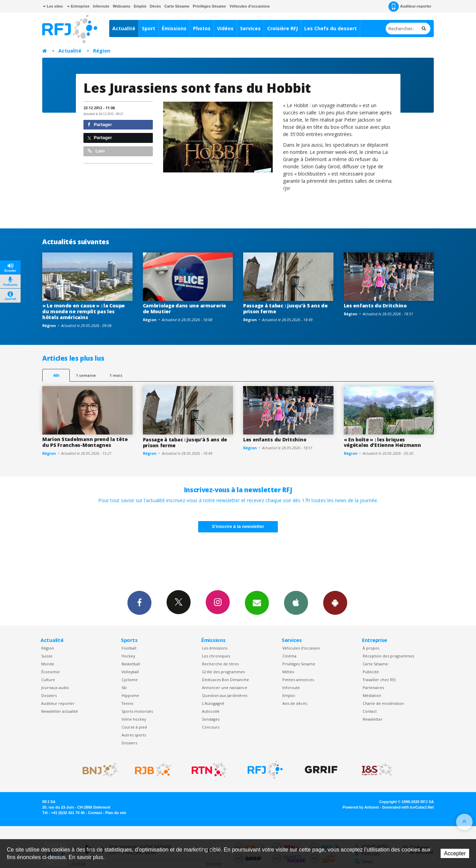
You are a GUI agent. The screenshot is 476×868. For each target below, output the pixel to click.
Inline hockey (134, 719)
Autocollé (211, 711)
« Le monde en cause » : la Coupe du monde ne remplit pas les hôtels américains (83, 311)
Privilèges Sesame (299, 664)
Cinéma (289, 656)
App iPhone (296, 602)
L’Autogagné (213, 703)
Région (102, 51)
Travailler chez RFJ (379, 680)
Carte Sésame (177, 6)
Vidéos (225, 28)
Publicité (371, 672)
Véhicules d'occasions (250, 6)
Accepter (455, 853)
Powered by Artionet (361, 807)
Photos (202, 28)
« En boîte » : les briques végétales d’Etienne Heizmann (382, 442)
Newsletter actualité (60, 711)
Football (129, 648)
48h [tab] (56, 375)
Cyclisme (130, 680)
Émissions (174, 28)
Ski (124, 687)
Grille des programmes (223, 672)
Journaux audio (55, 687)
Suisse (47, 656)
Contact (370, 711)
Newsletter (373, 719)
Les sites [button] (53, 6)
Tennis (127, 703)
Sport (149, 28)
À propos (371, 648)
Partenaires (373, 687)
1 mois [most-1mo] (116, 375)
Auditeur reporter (58, 703)
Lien (96, 151)
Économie (50, 672)
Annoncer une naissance (225, 687)
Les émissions (215, 648)
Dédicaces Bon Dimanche (225, 680)
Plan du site (116, 813)
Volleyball (130, 672)
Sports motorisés (137, 711)
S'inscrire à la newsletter (238, 526)
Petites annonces (298, 680)
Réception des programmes (388, 656)
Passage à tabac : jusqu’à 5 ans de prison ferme (285, 308)
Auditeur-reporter (410, 7)
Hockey (128, 656)
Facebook (139, 602)
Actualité (124, 28)
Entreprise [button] (78, 6)
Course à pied (134, 727)
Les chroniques (216, 656)
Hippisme (130, 695)
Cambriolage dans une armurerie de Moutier (185, 308)
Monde (48, 664)
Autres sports (134, 735)
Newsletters (257, 602)
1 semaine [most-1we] (86, 375)
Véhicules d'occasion (301, 648)
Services (250, 28)
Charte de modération (383, 703)
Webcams (121, 6)
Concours (211, 727)
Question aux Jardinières (225, 695)
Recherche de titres (220, 664)
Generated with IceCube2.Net (408, 807)
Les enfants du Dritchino (375, 306)
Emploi (140, 6)
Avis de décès (295, 703)
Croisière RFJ (282, 28)
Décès (155, 6)
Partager (100, 125)
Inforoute (101, 6)
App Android (335, 602)
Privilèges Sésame (209, 6)
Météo (288, 672)
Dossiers (49, 695)
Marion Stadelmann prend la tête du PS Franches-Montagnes (85, 442)
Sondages (211, 719)
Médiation (372, 695)
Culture (48, 680)
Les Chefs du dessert (331, 28)
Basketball (131, 664)
